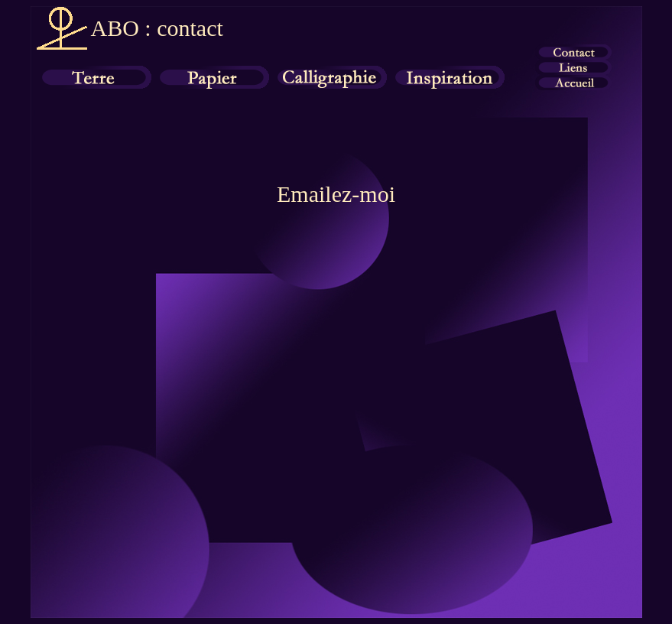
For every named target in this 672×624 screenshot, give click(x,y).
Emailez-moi (336, 194)
